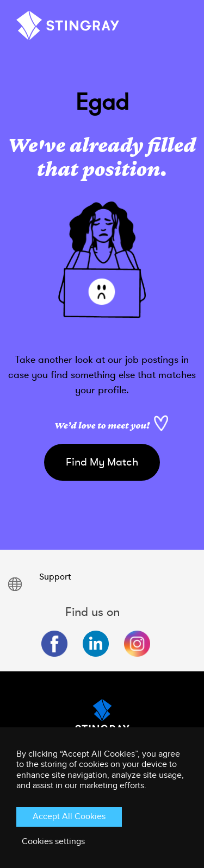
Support (55, 577)
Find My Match (102, 462)
